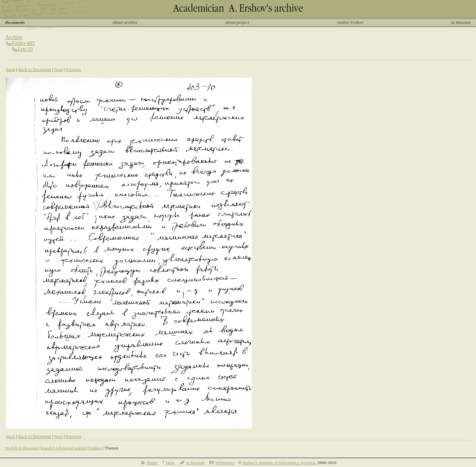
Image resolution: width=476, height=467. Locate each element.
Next (59, 70)
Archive (14, 37)
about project (237, 22)
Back (10, 70)
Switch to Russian (21, 448)
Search (46, 448)
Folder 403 (23, 43)
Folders (95, 448)
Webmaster (225, 463)
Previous (74, 70)
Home (152, 463)
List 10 (25, 49)
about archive (125, 22)
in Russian (461, 22)
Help (170, 463)
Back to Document (35, 70)
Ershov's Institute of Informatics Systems (279, 463)
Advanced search (70, 448)
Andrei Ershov (350, 22)
